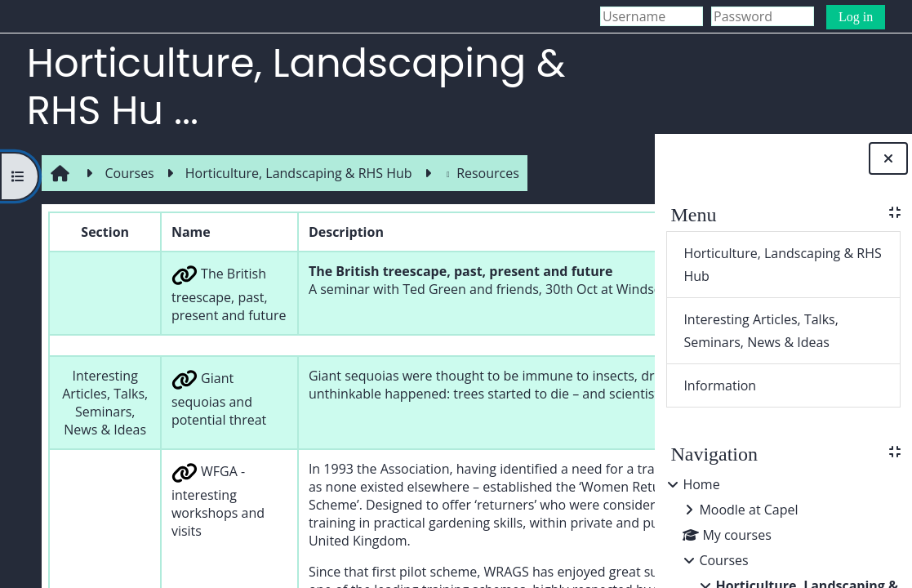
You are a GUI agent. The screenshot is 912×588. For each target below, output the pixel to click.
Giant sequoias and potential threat (190, 444)
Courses (723, 560)
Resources (477, 173)
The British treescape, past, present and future (189, 312)
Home (701, 484)
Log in (856, 17)
